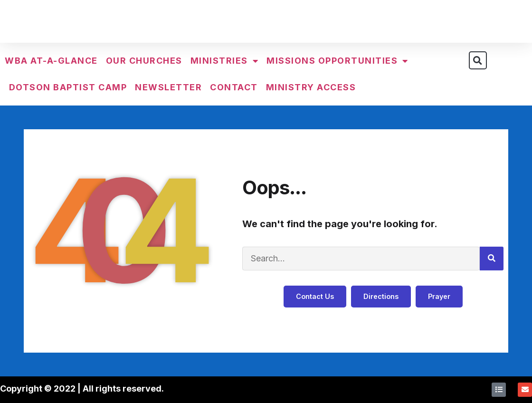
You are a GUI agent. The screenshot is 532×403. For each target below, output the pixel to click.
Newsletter (168, 87)
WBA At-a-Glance (51, 61)
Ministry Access (311, 87)
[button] (478, 60)
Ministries (225, 61)
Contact (234, 87)
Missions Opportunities (337, 61)
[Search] (492, 259)
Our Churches (144, 61)
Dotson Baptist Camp (68, 87)
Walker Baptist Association (266, 23)
